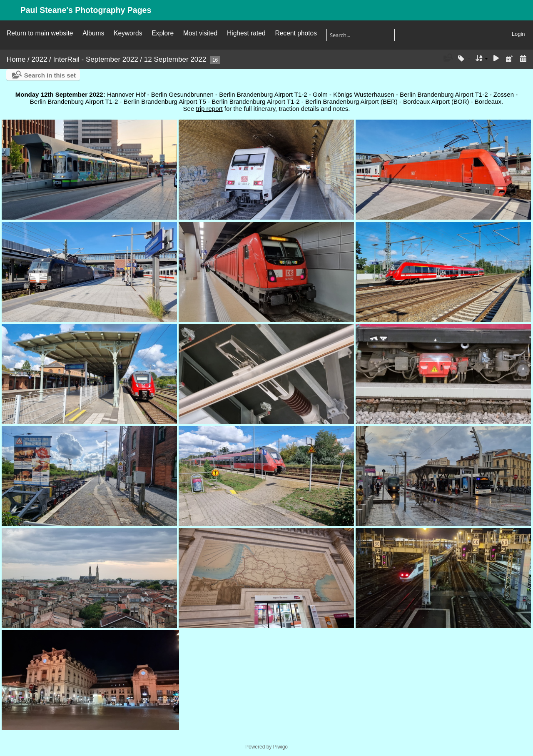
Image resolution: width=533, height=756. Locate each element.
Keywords (128, 33)
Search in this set (50, 75)
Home (16, 59)
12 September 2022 (175, 59)
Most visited (200, 33)
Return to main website (40, 33)
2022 (40, 59)
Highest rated (246, 33)
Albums (93, 33)
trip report (209, 109)
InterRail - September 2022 (96, 59)
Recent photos (296, 33)
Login (518, 34)
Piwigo (280, 747)
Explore (163, 33)
